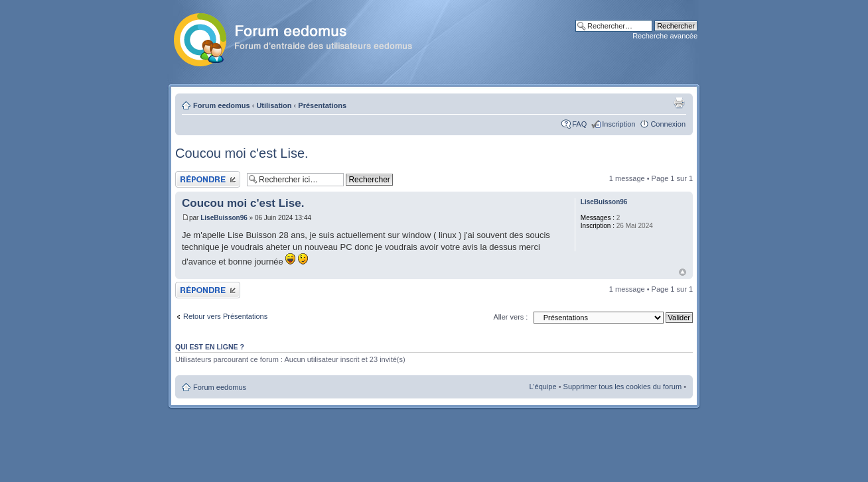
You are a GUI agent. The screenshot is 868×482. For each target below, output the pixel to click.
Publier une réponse (208, 179)
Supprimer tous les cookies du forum (623, 387)
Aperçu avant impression (679, 103)
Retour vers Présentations (225, 316)
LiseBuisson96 (224, 218)
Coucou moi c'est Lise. (242, 153)
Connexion (668, 124)
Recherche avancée (665, 36)
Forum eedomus (222, 105)
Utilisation (274, 105)
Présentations (322, 105)
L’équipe (543, 387)
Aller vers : (510, 317)
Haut (683, 272)
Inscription (618, 124)
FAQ (579, 124)
